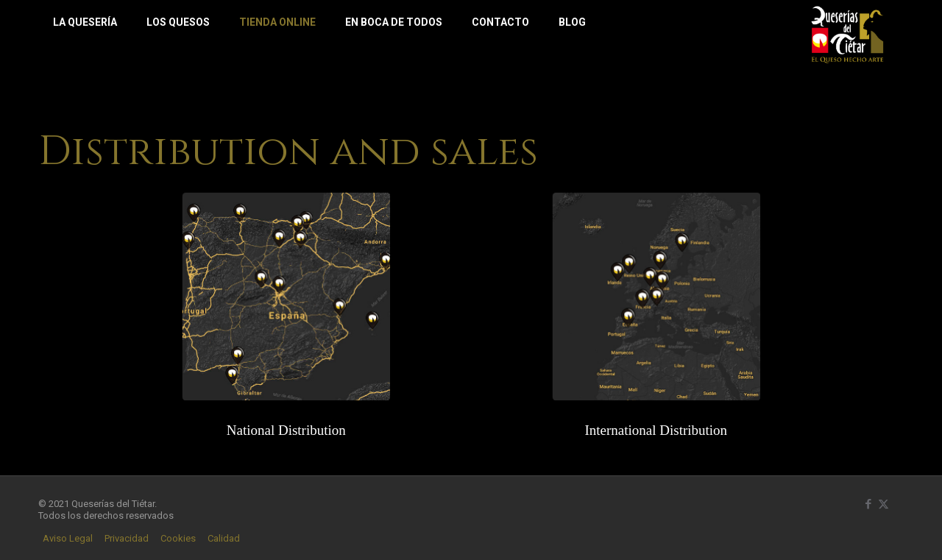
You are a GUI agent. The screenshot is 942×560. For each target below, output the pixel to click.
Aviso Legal (68, 539)
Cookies (178, 539)
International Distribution (656, 430)
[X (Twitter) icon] (883, 504)
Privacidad (127, 539)
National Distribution (286, 430)
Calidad (224, 539)
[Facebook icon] (868, 504)
